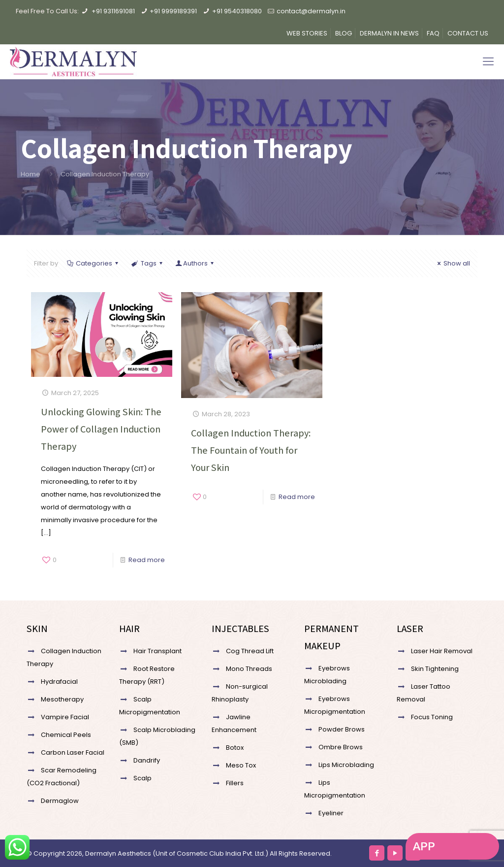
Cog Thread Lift (250, 651)
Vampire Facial (65, 717)
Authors (195, 263)
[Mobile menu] (488, 62)
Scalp (142, 778)
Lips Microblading (346, 765)
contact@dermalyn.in (311, 11)
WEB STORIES (307, 33)
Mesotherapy (62, 699)
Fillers (235, 783)
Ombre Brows (341, 747)
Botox (235, 748)
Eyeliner (331, 813)
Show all (452, 263)
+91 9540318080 (237, 11)
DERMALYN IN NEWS (389, 33)
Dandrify (147, 760)
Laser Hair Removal (442, 651)
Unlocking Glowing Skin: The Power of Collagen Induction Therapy (101, 429)
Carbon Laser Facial (73, 752)
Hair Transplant (157, 651)
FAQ (433, 33)
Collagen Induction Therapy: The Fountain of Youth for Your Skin (251, 450)
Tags (147, 263)
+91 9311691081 (113, 11)
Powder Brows (342, 729)
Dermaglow (60, 801)
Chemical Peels (66, 735)
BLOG (344, 33)
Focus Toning (432, 717)
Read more (147, 560)
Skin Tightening (435, 669)
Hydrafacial (59, 682)
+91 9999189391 (173, 11)
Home (31, 174)
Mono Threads (249, 669)
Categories (93, 263)
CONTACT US (468, 33)
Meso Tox (241, 765)
